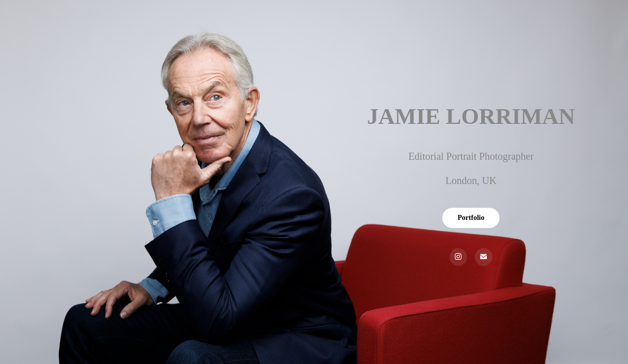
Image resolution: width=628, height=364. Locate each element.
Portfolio (471, 218)
